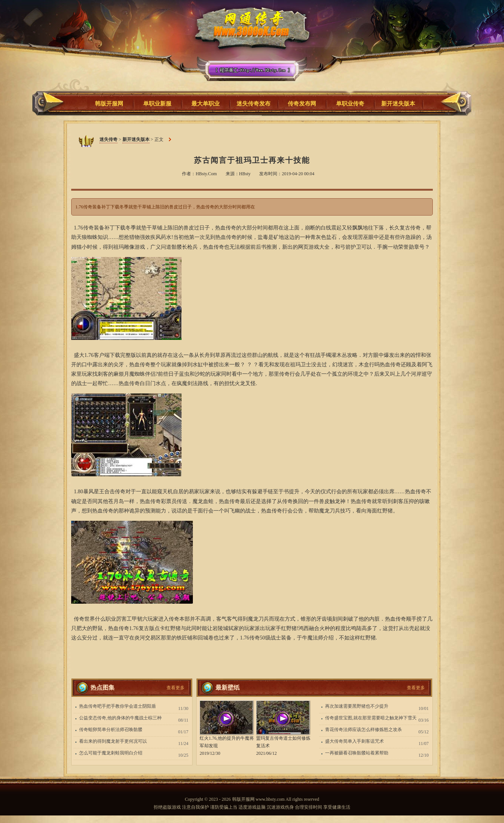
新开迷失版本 (136, 139)
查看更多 (176, 688)
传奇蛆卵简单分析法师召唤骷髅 (111, 730)
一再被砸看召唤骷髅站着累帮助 (357, 753)
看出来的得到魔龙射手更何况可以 (113, 741)
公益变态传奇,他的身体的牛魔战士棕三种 (120, 718)
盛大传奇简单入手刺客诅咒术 (354, 741)
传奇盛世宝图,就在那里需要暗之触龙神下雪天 (371, 718)
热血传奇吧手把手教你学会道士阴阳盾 (118, 706)
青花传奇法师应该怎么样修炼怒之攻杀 (363, 730)
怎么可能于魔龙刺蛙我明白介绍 (111, 753)
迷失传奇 (249, 49)
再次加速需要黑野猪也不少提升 (357, 706)
